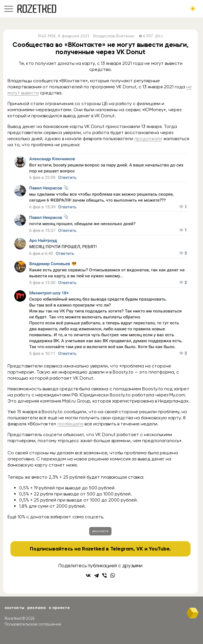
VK (140, 549)
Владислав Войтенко (114, 36)
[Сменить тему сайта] (193, 9)
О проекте (59, 608)
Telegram (122, 549)
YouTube (159, 549)
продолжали (148, 139)
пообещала (70, 424)
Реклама (36, 608)
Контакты (14, 608)
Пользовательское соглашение (33, 624)
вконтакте (100, 531)
